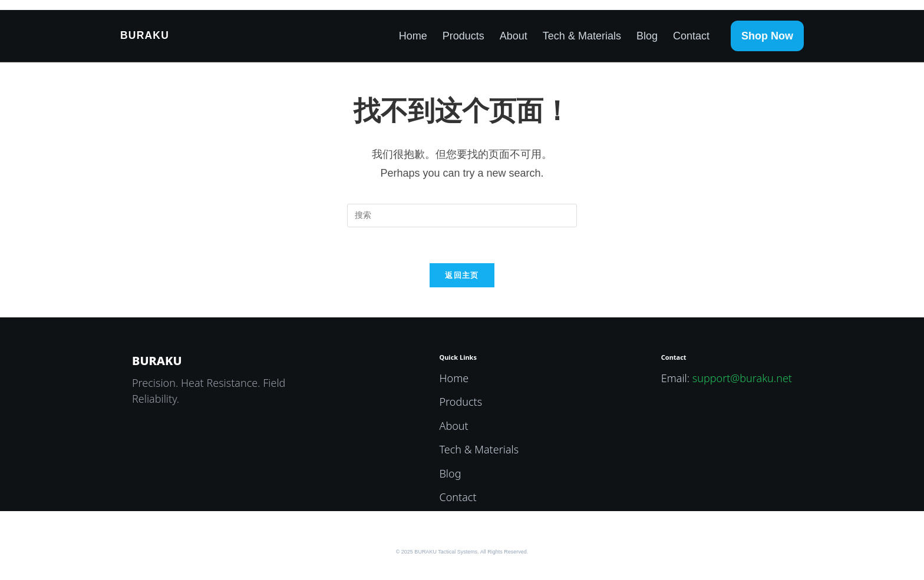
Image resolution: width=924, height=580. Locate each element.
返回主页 (462, 275)
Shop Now (767, 36)
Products (463, 36)
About (514, 36)
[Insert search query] (462, 216)
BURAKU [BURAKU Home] (145, 35)
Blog (647, 36)
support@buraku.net (742, 378)
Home (413, 36)
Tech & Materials (582, 36)
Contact (691, 36)
